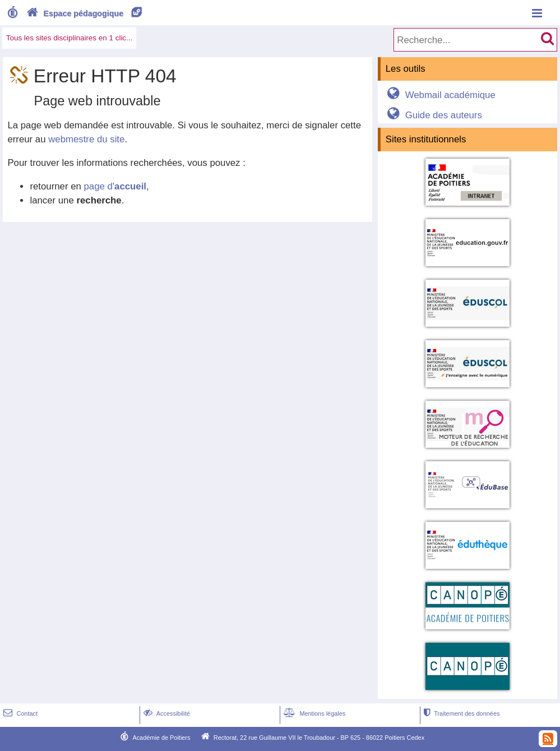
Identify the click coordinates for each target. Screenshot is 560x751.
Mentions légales (313, 713)
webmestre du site (86, 139)
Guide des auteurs (432, 115)
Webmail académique (439, 95)
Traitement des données (461, 713)
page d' (115, 186)
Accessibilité (166, 713)
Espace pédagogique (85, 13)
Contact (19, 713)
